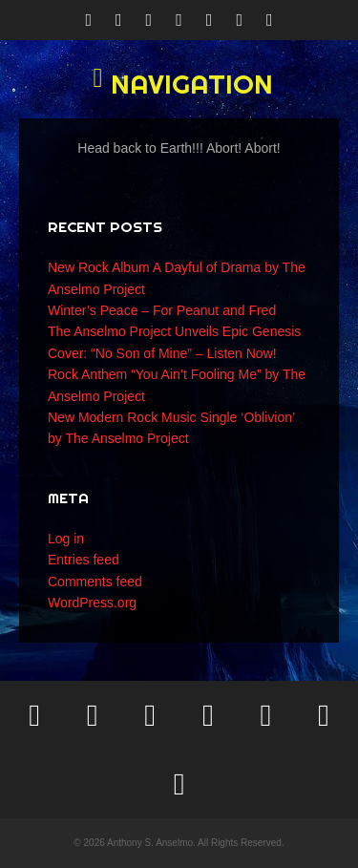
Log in (66, 539)
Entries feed (84, 560)
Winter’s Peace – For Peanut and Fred (162, 310)
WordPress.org (92, 603)
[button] (179, 84)
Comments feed (95, 582)
